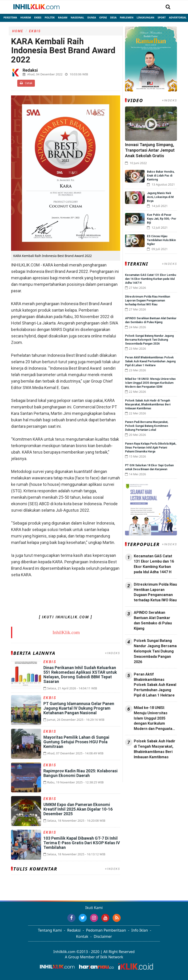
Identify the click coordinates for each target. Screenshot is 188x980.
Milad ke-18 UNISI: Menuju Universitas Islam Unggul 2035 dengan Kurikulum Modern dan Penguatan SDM (150, 383)
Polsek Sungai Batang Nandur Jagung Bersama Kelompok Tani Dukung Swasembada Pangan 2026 (149, 340)
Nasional (77, 17)
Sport (162, 17)
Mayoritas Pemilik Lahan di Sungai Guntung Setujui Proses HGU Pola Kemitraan (76, 742)
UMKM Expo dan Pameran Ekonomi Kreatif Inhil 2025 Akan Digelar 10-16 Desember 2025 (78, 809)
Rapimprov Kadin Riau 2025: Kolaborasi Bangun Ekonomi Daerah (81, 773)
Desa (113, 17)
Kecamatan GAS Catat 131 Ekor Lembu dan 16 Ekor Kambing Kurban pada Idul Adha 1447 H (151, 279)
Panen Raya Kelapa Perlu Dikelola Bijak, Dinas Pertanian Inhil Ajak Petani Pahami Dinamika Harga (151, 448)
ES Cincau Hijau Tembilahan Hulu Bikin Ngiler (161, 240)
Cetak (26, 83)
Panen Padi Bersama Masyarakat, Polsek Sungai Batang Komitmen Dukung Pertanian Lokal (147, 426)
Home (18, 31)
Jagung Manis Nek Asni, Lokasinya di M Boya (160, 197)
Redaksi (74, 930)
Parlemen (127, 17)
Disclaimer (103, 936)
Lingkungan (146, 17)
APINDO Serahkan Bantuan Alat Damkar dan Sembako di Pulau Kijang (153, 620)
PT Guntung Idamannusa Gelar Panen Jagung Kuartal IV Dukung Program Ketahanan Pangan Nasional (79, 708)
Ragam (63, 17)
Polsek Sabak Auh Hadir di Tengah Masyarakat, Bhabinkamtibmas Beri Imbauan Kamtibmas (148, 404)
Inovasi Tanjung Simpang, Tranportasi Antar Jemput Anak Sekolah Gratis (150, 150)
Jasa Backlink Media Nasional (146, 772)
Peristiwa (10, 17)
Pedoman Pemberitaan (106, 930)
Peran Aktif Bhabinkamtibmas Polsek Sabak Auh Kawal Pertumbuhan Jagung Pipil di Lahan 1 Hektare (150, 361)
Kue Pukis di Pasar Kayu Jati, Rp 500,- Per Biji (162, 219)
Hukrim (26, 17)
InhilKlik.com (66, 632)
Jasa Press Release (141, 769)
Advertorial (178, 17)
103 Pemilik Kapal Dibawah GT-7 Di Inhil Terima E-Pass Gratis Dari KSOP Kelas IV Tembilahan (82, 843)
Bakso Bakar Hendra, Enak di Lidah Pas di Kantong (161, 176)
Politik (50, 17)
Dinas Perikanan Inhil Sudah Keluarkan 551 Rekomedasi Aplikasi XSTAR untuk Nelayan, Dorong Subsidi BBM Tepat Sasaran (80, 674)
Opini (103, 17)
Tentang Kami (50, 930)
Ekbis (38, 17)
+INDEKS (113, 653)
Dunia (92, 17)
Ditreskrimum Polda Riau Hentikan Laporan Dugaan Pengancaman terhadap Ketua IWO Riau (148, 301)
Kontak (82, 936)
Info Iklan (140, 930)
